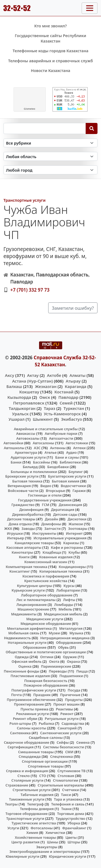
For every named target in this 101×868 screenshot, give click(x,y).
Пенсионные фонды (22, 671)
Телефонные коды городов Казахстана (50, 51)
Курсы (69, 586)
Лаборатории (68, 590)
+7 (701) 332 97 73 (30, 290)
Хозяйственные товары (35, 837)
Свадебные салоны (46, 738)
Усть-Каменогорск (62, 414)
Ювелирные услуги (22, 856)
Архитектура (26, 452)
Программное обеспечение (31, 700)
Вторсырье (55, 491)
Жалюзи (76, 524)
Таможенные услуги (27, 799)
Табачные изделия (37, 795)
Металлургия (71, 628)
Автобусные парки (61, 433)
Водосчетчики (73, 486)
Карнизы (71, 543)
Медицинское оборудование (46, 624)
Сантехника (20, 733)
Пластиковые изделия (30, 676)
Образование (35, 647)
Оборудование (69, 642)
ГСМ (46, 505)
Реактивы (65, 709)
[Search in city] (51, 170)
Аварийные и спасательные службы (46, 429)
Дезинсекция (70, 505)
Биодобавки (58, 467)
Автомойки (13, 443)
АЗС (37, 448)
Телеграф (36, 804)
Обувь (63, 647)
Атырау (73, 381)
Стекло (24, 776)
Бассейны (41, 462)
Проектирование (29, 704)
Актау (33, 375)
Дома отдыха (20, 524)
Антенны (58, 448)
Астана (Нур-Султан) (32, 381)
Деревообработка (28, 514)
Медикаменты (24, 614)
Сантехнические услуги (61, 733)
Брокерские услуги (22, 476)
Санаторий (67, 728)
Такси (66, 795)
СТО (43, 776)
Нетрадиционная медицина (65, 638)
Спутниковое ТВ (71, 771)
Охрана (73, 661)
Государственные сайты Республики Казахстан (50, 38)
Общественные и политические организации (46, 652)
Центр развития (25, 842)
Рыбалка (46, 723)
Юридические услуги (68, 856)
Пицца (82, 671)
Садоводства (73, 723)
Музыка (76, 633)
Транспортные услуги (25, 200)
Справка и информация (27, 771)
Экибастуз (72, 419)
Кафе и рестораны (67, 547)
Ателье (50, 452)
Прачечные (70, 695)
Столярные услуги (27, 780)
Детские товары (21, 519)
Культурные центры (34, 586)
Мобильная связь (24, 633)
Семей (66, 403)
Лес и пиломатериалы (36, 600)
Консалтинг (20, 571)
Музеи (54, 633)
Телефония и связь (68, 804)
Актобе (54, 375)
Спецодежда (30, 756)
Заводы (28, 528)
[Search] (92, 128)
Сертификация (21, 747)
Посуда (74, 690)
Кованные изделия (56, 557)
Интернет (74, 533)
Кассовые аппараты (24, 547)
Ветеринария (19, 486)
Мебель (65, 609)
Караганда (76, 386)
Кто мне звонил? (50, 26)
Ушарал (17, 419)
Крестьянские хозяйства (46, 581)
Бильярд (30, 467)
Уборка (74, 823)
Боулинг (76, 472)
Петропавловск (29, 403)
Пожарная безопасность (46, 681)
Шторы (74, 842)
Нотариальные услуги (27, 642)
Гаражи (79, 491)
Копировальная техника (61, 571)
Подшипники (71, 676)
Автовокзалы (28, 438)
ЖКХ (8, 528)
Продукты (74, 700)
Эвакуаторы (47, 847)
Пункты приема (34, 709)
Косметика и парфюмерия (46, 576)
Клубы (74, 552)
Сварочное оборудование (26, 742)
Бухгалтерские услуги (67, 476)
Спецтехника (61, 756)
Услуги (13, 828)
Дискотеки (77, 519)
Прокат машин (66, 704)
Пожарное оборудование (46, 685)
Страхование (17, 785)
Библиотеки (70, 462)
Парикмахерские (56, 666)
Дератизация (63, 510)
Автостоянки (77, 443)
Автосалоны (43, 443)
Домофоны (51, 524)
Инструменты (44, 533)
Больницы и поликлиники (34, 472)
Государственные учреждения (45, 500)
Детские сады (65, 514)
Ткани (66, 809)
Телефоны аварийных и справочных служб (50, 61)
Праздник (42, 695)
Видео (46, 486)
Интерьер (15, 538)
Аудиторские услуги (28, 457)
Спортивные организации (45, 761)
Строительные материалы (61, 785)
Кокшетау (29, 392)
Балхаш (14, 386)
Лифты (69, 600)
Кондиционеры (72, 567)
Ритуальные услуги (62, 719)
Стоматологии (65, 780)
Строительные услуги (32, 790)
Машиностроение (33, 609)
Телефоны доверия (37, 809)
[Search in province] (51, 156)
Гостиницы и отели (45, 495)
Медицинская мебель (63, 614)
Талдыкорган (22, 408)
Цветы (71, 837)
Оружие (70, 657)
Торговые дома (71, 814)
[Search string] (45, 128)
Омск (45, 397)
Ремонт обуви (25, 719)
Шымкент (43, 419)
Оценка (25, 666)
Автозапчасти (61, 438)
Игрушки (15, 533)
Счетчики (71, 790)
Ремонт (67, 714)
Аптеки (79, 448)
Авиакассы (26, 433)
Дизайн (52, 519)
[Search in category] (51, 143)
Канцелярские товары (34, 543)
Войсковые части (23, 491)
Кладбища (52, 552)
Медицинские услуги (45, 619)
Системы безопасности (64, 747)
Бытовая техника (27, 481)
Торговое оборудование (27, 814)
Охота (54, 661)
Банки (16, 462)
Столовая (66, 776)
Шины (53, 842)
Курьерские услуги (28, 590)
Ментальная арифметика (29, 628)
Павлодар (68, 397)
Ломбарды (64, 605)
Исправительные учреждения (60, 538)
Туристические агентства (34, 823)
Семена (83, 742)
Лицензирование (32, 605)
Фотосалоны (42, 828)
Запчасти (53, 528)
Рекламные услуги (33, 714)
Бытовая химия (65, 481)
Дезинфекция (31, 510)
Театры (11, 804)
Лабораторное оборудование (47, 595)
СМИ (69, 752)
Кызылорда (19, 397)
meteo (29, 109)
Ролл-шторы (20, 723)
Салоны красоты (31, 728)
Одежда (22, 657)
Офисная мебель (27, 661)
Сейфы (63, 742)
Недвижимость (18, 638)
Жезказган (46, 386)
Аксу (9, 375)
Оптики (47, 657)
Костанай (64, 392)
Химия (32, 833)
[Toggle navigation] (90, 8)
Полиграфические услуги (34, 690)
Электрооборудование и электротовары (45, 851)
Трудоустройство (71, 818)
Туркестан (74, 408)
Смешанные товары (36, 752)
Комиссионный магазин (46, 562)
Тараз (50, 408)
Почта (16, 695)
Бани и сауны (67, 457)
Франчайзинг (74, 828)
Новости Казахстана (50, 71)
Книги (24, 557)
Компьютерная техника (26, 567)
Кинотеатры (22, 552)
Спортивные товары (46, 766)
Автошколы (14, 448)
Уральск (20, 414)
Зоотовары (78, 528)
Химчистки (55, 833)
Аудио (71, 452)
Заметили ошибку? (73, 308)
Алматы (78, 375)
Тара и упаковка (68, 799)
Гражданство (23, 505)
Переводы (58, 671)
